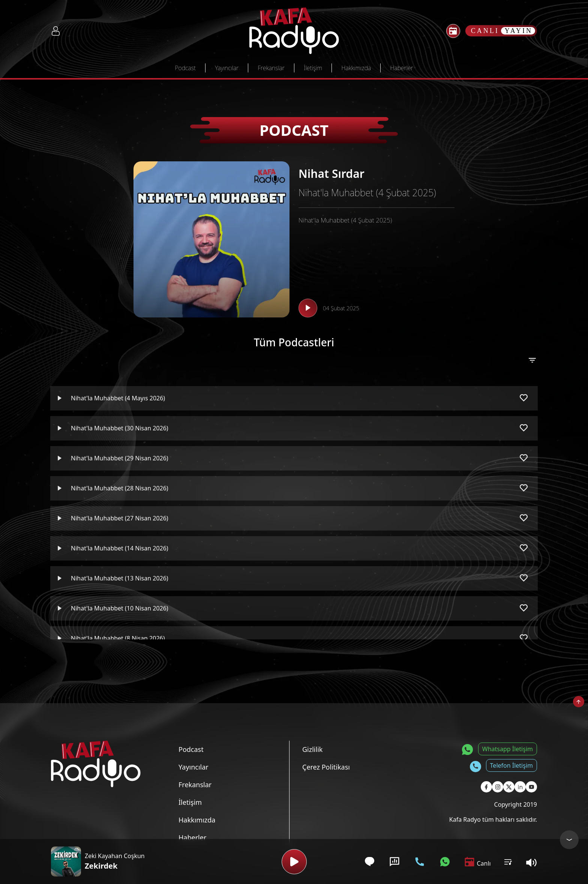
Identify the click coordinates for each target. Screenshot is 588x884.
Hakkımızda (356, 68)
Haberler (401, 68)
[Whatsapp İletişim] (445, 862)
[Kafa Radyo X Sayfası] (509, 787)
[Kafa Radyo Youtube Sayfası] (531, 787)
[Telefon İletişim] (420, 862)
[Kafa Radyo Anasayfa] (294, 31)
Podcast (185, 68)
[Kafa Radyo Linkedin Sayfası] (520, 787)
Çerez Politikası (326, 767)
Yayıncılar (227, 68)
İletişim (313, 68)
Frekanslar (271, 68)
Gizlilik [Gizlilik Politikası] (312, 749)
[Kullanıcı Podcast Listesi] (508, 861)
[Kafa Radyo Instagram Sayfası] (498, 787)
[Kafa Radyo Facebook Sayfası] (486, 787)
